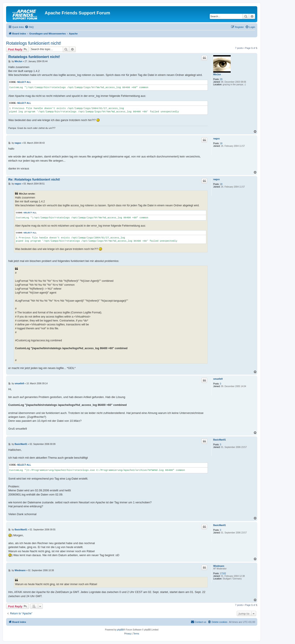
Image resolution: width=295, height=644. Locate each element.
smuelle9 (218, 379)
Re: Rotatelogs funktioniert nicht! (34, 179)
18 (221, 143)
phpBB (120, 630)
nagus (216, 139)
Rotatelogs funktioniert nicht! (34, 43)
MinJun (217, 74)
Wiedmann (219, 566)
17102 (223, 573)
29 (221, 79)
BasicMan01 (220, 440)
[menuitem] (29, 27)
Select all (24, 82)
